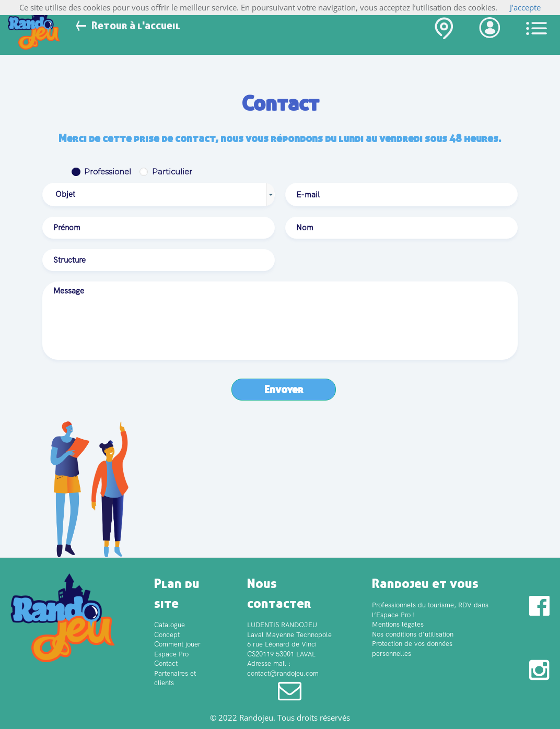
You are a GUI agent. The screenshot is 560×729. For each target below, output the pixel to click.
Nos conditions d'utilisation (413, 634)
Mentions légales (398, 624)
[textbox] (401, 195)
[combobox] (159, 195)
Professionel (108, 172)
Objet (65, 194)
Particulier (172, 172)
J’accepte (525, 7)
